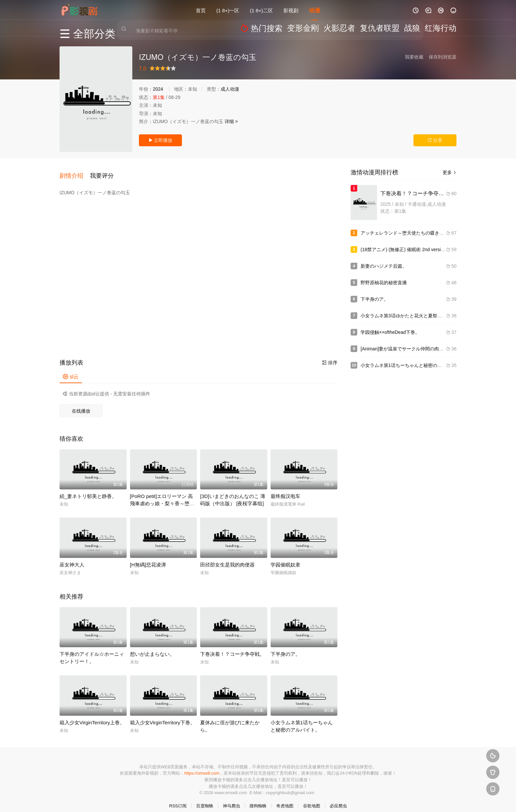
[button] (75, 172)
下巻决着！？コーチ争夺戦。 (232, 647)
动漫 (315, 10)
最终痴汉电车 (285, 489)
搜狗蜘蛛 (258, 799)
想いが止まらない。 (152, 647)
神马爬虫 (232, 799)
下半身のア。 (285, 647)
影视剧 (291, 10)
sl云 (71, 370)
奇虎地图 (285, 799)
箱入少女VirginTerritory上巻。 (92, 716)
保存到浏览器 (443, 57)
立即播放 (160, 140)
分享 (435, 140)
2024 (158, 89)
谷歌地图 (312, 799)
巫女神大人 (72, 558)
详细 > (231, 121)
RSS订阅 (178, 799)
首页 (201, 10)
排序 (330, 356)
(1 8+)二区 (262, 10)
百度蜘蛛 (205, 799)
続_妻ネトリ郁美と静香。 (88, 489)
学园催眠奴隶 (285, 558)
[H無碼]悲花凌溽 (148, 558)
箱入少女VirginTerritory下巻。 (163, 716)
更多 (450, 172)
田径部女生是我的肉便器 (227, 558)
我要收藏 (414, 57)
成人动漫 (230, 89)
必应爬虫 (338, 799)
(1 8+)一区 (228, 10)
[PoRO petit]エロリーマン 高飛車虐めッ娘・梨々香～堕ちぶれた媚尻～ (162, 496)
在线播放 (81, 404)
